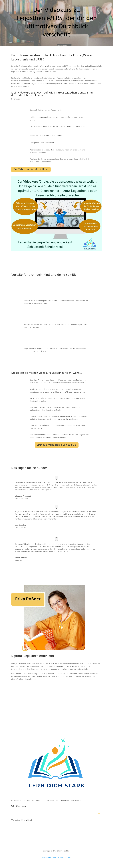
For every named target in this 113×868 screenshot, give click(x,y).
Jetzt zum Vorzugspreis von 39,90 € (57, 445)
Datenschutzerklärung (62, 857)
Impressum (47, 857)
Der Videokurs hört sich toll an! (31, 169)
